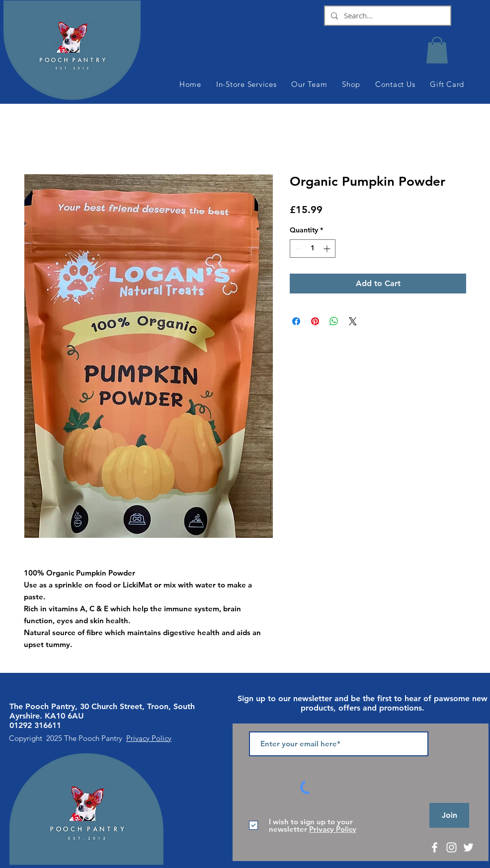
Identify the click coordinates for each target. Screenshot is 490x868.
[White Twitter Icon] (468, 847)
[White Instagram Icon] (451, 847)
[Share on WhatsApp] (334, 321)
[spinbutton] (313, 249)
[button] (437, 50)
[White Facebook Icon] (435, 847)
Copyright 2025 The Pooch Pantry (68, 738)
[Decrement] (297, 249)
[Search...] (387, 16)
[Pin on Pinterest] (315, 321)
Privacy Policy (149, 738)
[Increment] (328, 249)
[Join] (449, 815)
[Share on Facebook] (296, 321)
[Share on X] (353, 321)
